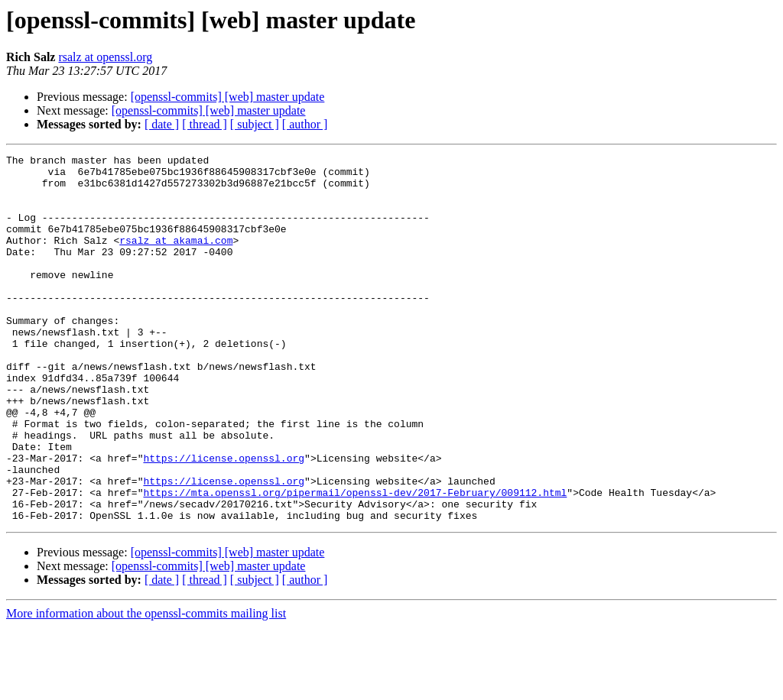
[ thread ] (205, 124)
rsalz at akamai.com (176, 258)
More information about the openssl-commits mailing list (146, 687)
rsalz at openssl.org (105, 57)
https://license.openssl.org (224, 520)
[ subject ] (255, 124)
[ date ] (162, 124)
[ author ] (305, 124)
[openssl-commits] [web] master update (228, 97)
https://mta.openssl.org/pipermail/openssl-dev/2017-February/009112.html (355, 561)
